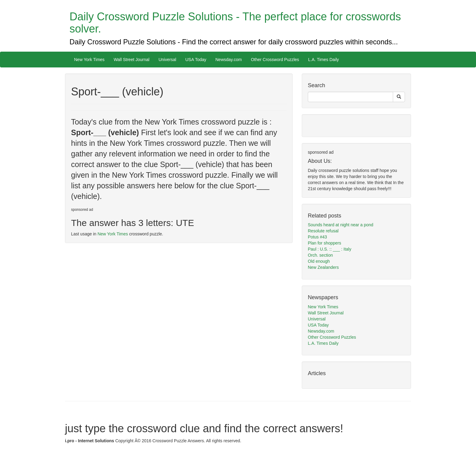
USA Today (196, 60)
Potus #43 (317, 237)
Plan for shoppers (325, 243)
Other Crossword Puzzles (275, 60)
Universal (167, 60)
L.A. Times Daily (323, 60)
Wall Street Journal (131, 60)
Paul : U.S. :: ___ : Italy (330, 249)
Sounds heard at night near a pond (341, 225)
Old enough (319, 261)
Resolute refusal (323, 231)
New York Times (89, 60)
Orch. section (320, 255)
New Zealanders (323, 267)
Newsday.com (229, 60)
